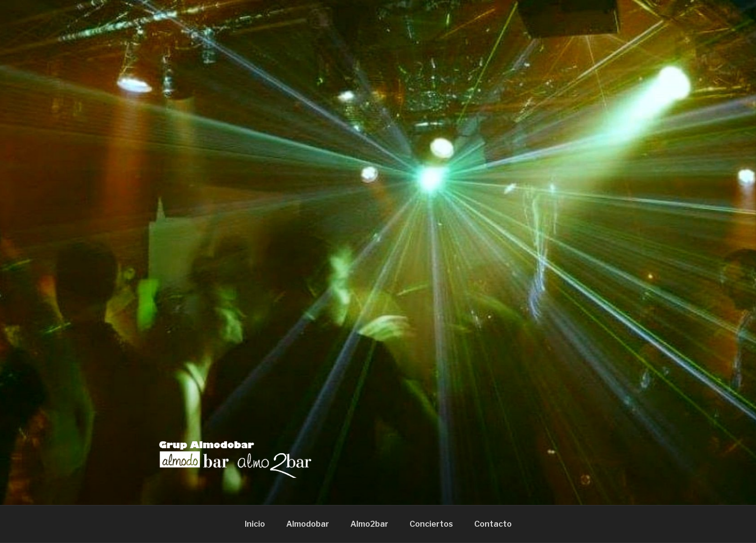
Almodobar (308, 524)
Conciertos (431, 524)
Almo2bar (369, 524)
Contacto (493, 524)
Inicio (255, 524)
